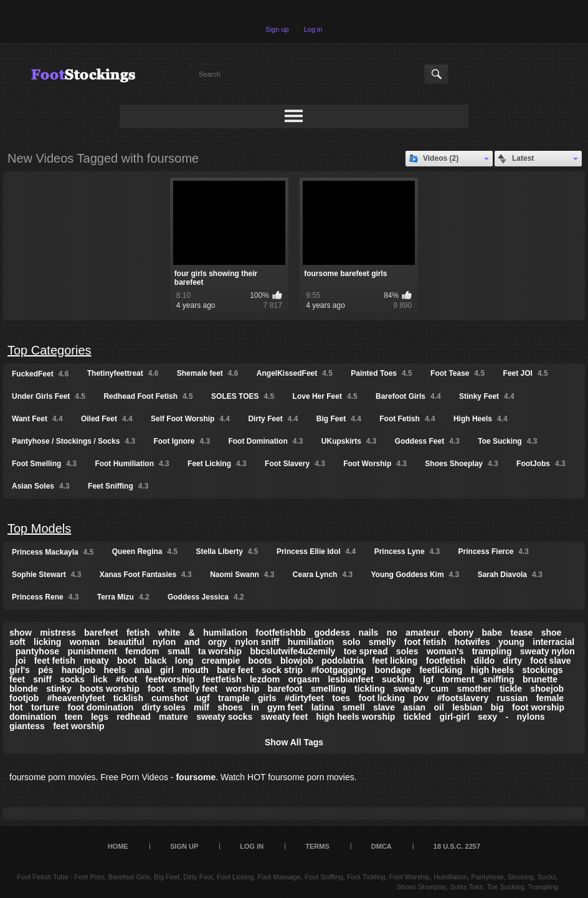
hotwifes (472, 642)
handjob (78, 670)
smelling (329, 689)
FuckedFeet (40, 374)
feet (17, 679)
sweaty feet (284, 717)
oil (439, 707)
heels (115, 670)
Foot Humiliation (132, 464)
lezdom (265, 679)
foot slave (550, 661)
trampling (492, 651)
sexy (487, 717)
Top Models (39, 528)
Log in (313, 29)
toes (341, 698)
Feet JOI (526, 373)
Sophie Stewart (46, 575)
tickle (511, 689)
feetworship (170, 679)
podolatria (343, 661)
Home (118, 846)
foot (156, 689)
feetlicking (441, 670)
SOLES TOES (243, 396)
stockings (542, 670)
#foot (126, 679)
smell (354, 707)
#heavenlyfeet (76, 698)
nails (368, 633)
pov (421, 698)
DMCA (382, 846)
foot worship (538, 707)
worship (243, 689)
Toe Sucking (507, 441)
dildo (484, 661)
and (192, 642)
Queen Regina (145, 552)
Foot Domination (265, 441)
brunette (540, 679)
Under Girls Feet (49, 396)
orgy (217, 642)
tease (522, 633)
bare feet (235, 670)
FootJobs (541, 464)
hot (16, 707)
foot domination (101, 707)
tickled (417, 717)
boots (260, 661)
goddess (333, 633)
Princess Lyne (407, 552)
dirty (513, 661)
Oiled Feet (107, 419)
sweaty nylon (548, 651)
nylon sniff (258, 642)
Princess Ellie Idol (316, 552)
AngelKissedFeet (295, 373)
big (497, 707)
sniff (42, 679)
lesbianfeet (350, 679)
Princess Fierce (494, 552)
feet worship (78, 726)
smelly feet (195, 689)
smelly (382, 642)
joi (21, 661)
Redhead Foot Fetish (148, 396)
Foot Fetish (407, 419)
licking (47, 642)
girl (167, 670)
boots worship (110, 689)
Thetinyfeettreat (123, 373)
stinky (59, 689)
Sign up (277, 29)
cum (439, 689)
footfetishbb (281, 633)
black (156, 661)
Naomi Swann (242, 575)
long (184, 661)
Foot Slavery (295, 464)
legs (100, 717)
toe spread (366, 651)
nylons (531, 717)
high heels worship (356, 717)
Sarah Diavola (510, 575)
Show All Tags (294, 742)
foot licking (382, 698)
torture (45, 707)
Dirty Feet (273, 419)
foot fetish (425, 642)
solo (352, 642)
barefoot (285, 689)
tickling (370, 689)
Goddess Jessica (206, 597)
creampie (221, 661)
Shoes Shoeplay (461, 464)
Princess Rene (45, 597)
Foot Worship (375, 464)
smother (474, 689)
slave (384, 707)
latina (323, 707)
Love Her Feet (325, 396)
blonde (24, 689)
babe (492, 633)
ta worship (220, 651)
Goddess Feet (427, 441)
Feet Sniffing (118, 486)
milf (202, 707)
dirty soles (164, 707)
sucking (398, 679)
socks (72, 679)
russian (513, 698)
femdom (142, 651)
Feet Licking (217, 464)
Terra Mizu (123, 597)
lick (100, 679)
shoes (230, 707)
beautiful (126, 642)
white (169, 633)
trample (234, 698)
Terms (317, 846)
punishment (92, 651)
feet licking (395, 661)
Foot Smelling (44, 464)
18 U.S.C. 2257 (457, 846)
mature (173, 717)
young (511, 642)
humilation (225, 633)
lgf (428, 679)
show (21, 633)
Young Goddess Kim (415, 575)
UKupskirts (349, 441)
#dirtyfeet (304, 698)
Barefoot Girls (408, 396)
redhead (133, 717)
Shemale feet (208, 373)
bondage (392, 670)
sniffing (499, 679)
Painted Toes (381, 373)
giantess (27, 726)
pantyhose (37, 651)
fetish (138, 633)
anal (143, 670)
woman (85, 642)
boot (126, 661)
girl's (20, 670)
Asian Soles (41, 486)
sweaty (408, 689)
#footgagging (339, 670)
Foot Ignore (182, 441)
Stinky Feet (487, 396)
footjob (24, 698)
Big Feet (339, 419)
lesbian (467, 707)
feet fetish (55, 661)
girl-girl (454, 717)
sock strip (282, 670)
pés (45, 670)
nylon (164, 642)
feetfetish (222, 679)
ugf (203, 698)
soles (407, 651)
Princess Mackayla (53, 552)
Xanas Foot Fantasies (146, 575)
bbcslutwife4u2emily (292, 651)
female (550, 698)
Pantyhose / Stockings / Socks (73, 441)
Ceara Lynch (323, 575)
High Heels (481, 419)
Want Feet (37, 419)
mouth (195, 670)
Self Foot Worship (190, 419)
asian (414, 707)
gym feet (285, 707)
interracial (553, 642)
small (179, 651)
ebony (461, 633)
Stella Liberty (227, 552)
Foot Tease (458, 373)
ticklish (128, 698)
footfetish (446, 661)
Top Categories (50, 350)
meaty (96, 661)
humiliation (311, 642)
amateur (422, 633)
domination (33, 717)
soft (17, 642)
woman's (445, 651)
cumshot (169, 698)
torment (458, 679)
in (255, 707)
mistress (58, 633)
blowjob (297, 661)
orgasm (304, 679)
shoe (552, 633)
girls (267, 698)
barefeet (101, 633)
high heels (492, 670)
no (392, 633)
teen (74, 717)
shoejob (547, 689)
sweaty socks (224, 717)
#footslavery (463, 698)
